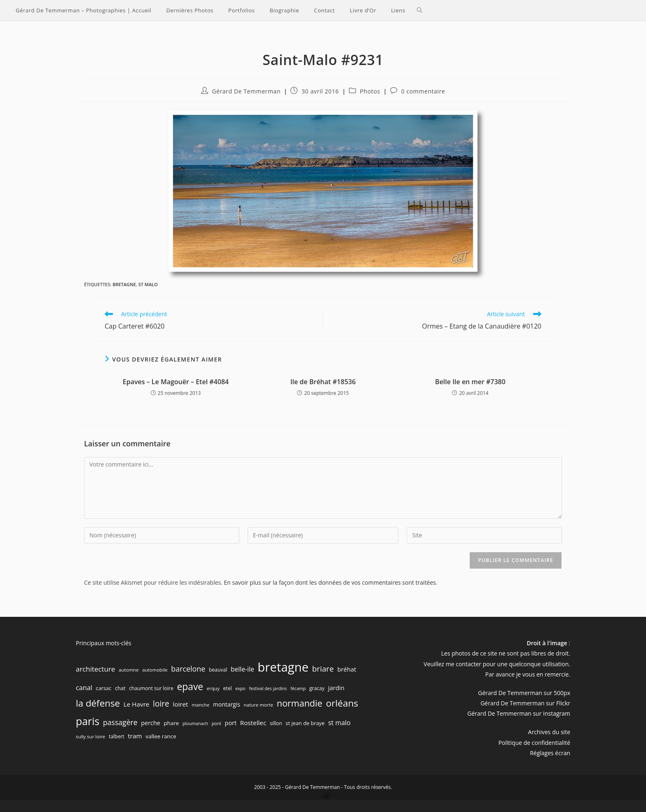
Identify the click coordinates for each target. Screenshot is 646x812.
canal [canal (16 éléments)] (84, 688)
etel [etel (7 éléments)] (228, 688)
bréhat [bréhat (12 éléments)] (347, 669)
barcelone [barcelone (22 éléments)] (188, 669)
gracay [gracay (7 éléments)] (317, 688)
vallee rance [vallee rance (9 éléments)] (161, 736)
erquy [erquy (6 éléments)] (213, 688)
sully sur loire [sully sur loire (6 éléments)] (90, 736)
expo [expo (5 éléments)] (240, 688)
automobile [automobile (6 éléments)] (155, 670)
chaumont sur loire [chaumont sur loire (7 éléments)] (151, 688)
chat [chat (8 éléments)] (120, 688)
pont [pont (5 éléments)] (217, 723)
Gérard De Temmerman (246, 91)
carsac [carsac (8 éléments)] (104, 688)
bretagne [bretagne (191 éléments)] (283, 667)
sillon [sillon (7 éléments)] (276, 723)
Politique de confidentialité (534, 743)
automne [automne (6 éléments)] (129, 670)
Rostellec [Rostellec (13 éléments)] (253, 723)
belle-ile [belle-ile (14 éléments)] (242, 669)
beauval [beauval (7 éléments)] (218, 670)
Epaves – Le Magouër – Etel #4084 (176, 382)
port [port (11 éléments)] (231, 723)
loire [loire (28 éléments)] (161, 704)
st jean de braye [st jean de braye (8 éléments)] (305, 723)
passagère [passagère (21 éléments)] (120, 722)
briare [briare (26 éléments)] (323, 668)
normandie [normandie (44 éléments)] (300, 703)
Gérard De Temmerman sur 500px (524, 693)
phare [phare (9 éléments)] (172, 723)
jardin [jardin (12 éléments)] (336, 688)
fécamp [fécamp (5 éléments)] (298, 688)
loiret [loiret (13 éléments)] (180, 704)
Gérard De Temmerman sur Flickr (525, 703)
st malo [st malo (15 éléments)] (339, 723)
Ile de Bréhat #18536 (323, 382)
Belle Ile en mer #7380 (470, 382)
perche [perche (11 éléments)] (151, 723)
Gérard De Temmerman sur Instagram (519, 713)
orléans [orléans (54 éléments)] (342, 703)
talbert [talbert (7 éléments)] (117, 736)
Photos (370, 91)
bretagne (124, 284)
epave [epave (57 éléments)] (190, 687)
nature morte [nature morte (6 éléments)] (258, 705)
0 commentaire (423, 91)
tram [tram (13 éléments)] (135, 736)
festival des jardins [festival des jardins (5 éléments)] (268, 688)
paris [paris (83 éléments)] (88, 721)
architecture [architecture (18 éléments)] (95, 669)
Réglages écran (550, 753)
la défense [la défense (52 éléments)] (98, 703)
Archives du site (549, 732)
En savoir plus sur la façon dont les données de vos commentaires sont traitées (330, 582)
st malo (148, 284)
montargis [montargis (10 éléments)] (227, 704)
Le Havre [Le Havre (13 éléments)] (137, 704)
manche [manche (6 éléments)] (200, 705)
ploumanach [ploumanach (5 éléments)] (195, 723)
